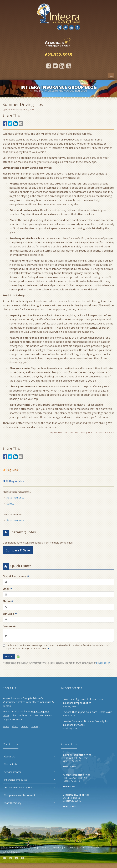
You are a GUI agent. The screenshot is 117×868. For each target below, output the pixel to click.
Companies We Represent (29, 795)
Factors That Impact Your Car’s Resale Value (88, 714)
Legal (99, 847)
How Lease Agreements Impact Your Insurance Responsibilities (88, 703)
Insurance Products (29, 780)
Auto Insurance (15, 497)
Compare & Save (18, 550)
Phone (8, 601)
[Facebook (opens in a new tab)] (49, 66)
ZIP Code (10, 614)
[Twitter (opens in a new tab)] (55, 66)
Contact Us (29, 764)
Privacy (57, 847)
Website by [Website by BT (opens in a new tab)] (11, 852)
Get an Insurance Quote (29, 787)
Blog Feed (10, 470)
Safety (10, 503)
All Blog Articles (13, 481)
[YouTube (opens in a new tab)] (69, 66)
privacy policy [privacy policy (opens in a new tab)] (103, 663)
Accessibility (86, 847)
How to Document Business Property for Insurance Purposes (88, 725)
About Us (29, 756)
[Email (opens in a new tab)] (21, 123)
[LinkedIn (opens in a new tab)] (62, 66)
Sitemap (35, 726)
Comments (10, 626)
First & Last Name (16, 576)
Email (7, 589)
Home (6, 726)
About (15, 726)
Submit (9, 656)
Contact (25, 726)
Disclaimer (70, 847)
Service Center (29, 772)
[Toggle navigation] (111, 76)
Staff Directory (29, 803)
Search (45, 847)
